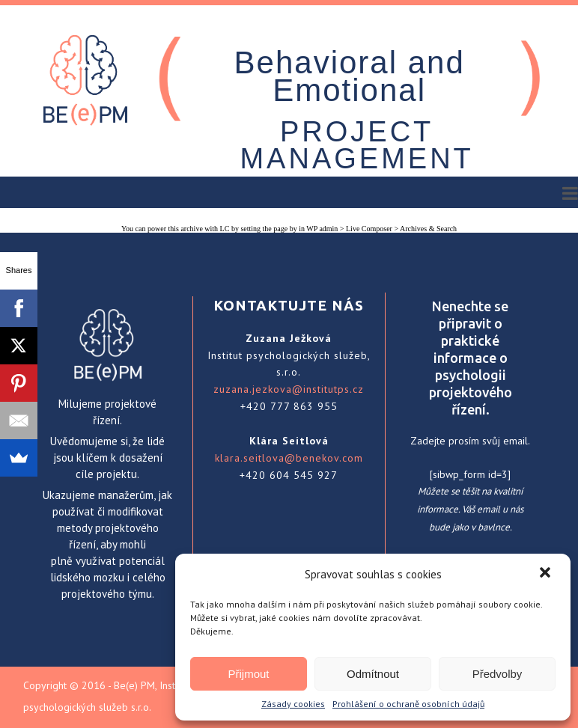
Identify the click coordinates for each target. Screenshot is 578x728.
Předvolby (498, 674)
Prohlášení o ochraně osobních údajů (408, 704)
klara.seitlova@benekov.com (289, 458)
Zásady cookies (293, 704)
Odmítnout (373, 674)
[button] (547, 574)
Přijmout (248, 674)
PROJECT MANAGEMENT (356, 145)
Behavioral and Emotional (350, 76)
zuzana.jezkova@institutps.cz (289, 389)
